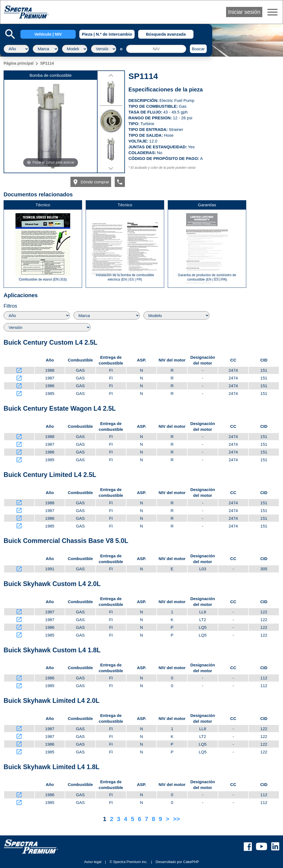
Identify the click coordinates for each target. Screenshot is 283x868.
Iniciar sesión (244, 12)
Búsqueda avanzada (166, 34)
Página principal (19, 63)
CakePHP (191, 862)
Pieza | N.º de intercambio (107, 34)
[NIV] (156, 49)
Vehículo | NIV (48, 34)
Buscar (198, 49)
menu (272, 12)
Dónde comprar (91, 182)
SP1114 (47, 63)
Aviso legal (93, 862)
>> (177, 819)
